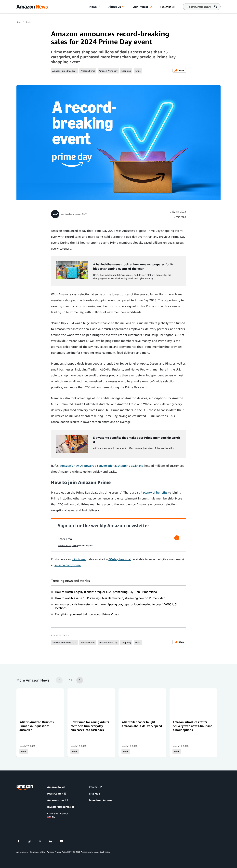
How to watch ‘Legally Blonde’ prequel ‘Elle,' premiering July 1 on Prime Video (106, 592)
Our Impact (140, 7)
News (93, 7)
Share (179, 70)
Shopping (126, 71)
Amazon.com (58, 800)
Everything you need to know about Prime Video (87, 614)
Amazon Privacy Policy (68, 546)
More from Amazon (101, 800)
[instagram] (31, 841)
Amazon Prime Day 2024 (65, 71)
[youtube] (63, 841)
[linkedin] (53, 841)
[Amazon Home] (32, 7)
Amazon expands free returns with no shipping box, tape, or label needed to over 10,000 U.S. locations (116, 606)
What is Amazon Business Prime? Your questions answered (36, 726)
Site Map (95, 794)
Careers (96, 787)
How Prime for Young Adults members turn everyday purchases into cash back (90, 726)
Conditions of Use (38, 852)
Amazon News (56, 787)
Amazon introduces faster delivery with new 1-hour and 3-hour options (192, 726)
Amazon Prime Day (108, 71)
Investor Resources (61, 807)
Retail (28, 22)
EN (51, 817)
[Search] (200, 7)
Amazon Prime (88, 71)
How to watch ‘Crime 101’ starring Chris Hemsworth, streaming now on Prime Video (110, 598)
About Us (115, 7)
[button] (99, 7)
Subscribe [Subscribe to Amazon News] (168, 7)
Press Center (57, 794)
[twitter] (42, 841)
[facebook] (20, 841)
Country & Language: (58, 813)
